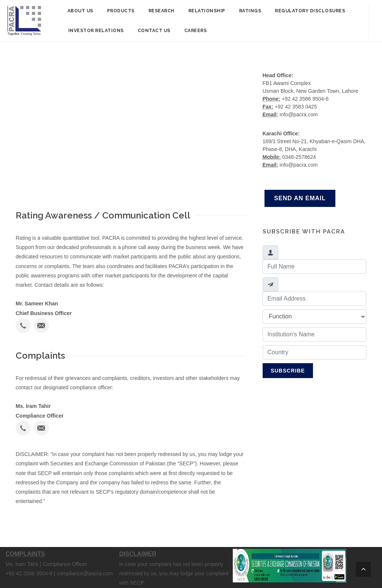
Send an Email (300, 198)
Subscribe (288, 371)
